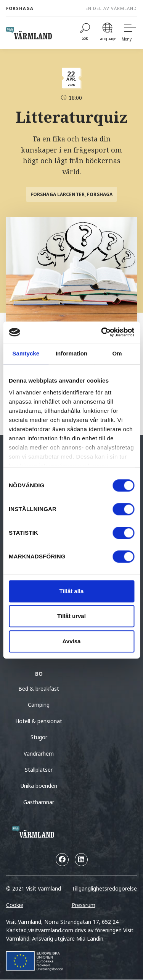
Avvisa (72, 641)
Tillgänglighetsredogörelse (104, 888)
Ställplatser (39, 770)
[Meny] (129, 33)
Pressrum (84, 905)
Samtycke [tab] (26, 353)
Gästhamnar (39, 802)
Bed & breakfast (39, 689)
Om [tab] (117, 353)
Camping (39, 705)
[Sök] (85, 33)
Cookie (15, 905)
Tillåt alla (72, 591)
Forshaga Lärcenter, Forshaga (71, 194)
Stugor (39, 737)
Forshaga (20, 8)
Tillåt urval (71, 616)
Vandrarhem (39, 754)
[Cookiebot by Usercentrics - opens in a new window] (102, 332)
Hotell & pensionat (39, 721)
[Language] (107, 33)
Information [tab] (72, 353)
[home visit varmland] (29, 33)
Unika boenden (39, 786)
